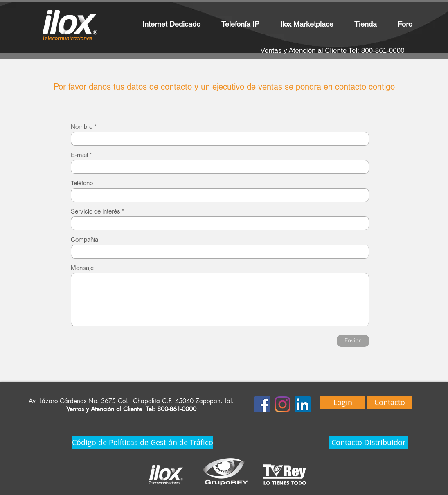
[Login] (343, 403)
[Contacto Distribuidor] (369, 443)
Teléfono (82, 183)
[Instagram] (283, 404)
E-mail (79, 155)
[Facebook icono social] (262, 404)
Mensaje (82, 268)
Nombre (82, 127)
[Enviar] (353, 341)
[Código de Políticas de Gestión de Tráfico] (143, 443)
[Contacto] (390, 403)
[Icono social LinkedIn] (303, 404)
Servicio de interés (96, 211)
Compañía (84, 240)
